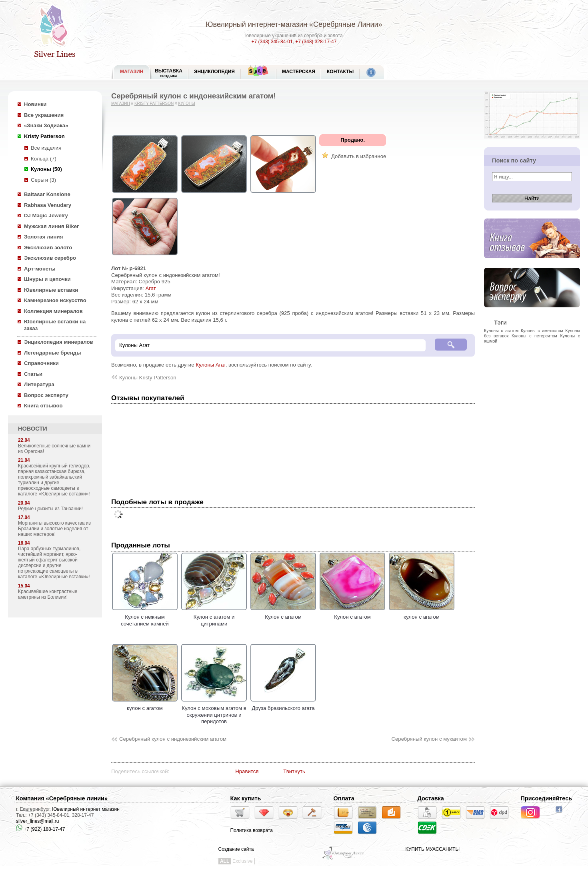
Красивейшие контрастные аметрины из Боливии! (48, 594)
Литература (39, 384)
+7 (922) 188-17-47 (40, 829)
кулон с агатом (422, 614)
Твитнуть (294, 771)
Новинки (35, 104)
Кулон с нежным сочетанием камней (145, 617)
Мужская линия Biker (51, 226)
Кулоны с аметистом (542, 331)
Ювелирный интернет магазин (86, 809)
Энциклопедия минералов (59, 342)
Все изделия (46, 148)
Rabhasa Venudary (48, 205)
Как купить (246, 798)
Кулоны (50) (46, 169)
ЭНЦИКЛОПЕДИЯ (214, 72)
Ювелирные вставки (51, 290)
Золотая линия (43, 237)
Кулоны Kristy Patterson (148, 378)
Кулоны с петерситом (534, 336)
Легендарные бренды (53, 353)
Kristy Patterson (44, 136)
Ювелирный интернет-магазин (256, 24)
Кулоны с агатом (501, 331)
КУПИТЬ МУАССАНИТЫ (433, 849)
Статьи (33, 374)
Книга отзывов (43, 406)
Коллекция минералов (53, 311)
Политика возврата (252, 830)
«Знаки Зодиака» (46, 125)
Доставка (431, 798)
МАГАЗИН (132, 72)
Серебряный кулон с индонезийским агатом (173, 739)
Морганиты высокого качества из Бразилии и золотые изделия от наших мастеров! (54, 529)
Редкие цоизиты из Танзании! (50, 509)
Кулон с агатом (283, 614)
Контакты (340, 72)
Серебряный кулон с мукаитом (429, 739)
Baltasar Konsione (47, 194)
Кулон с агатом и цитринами (214, 617)
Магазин (121, 103)
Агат (150, 288)
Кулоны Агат (211, 365)
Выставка (169, 73)
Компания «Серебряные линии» (62, 798)
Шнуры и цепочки (47, 279)
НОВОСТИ (33, 429)
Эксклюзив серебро (50, 258)
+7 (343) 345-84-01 (272, 42)
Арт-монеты (40, 269)
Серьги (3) (43, 180)
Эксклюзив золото (48, 248)
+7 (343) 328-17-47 (316, 42)
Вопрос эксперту (46, 395)
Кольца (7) (44, 159)
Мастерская (299, 72)
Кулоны (186, 103)
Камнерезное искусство (55, 300)
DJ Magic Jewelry (46, 215)
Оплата (344, 798)
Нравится (247, 771)
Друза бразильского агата (283, 705)
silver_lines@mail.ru (38, 821)
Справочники (41, 363)
